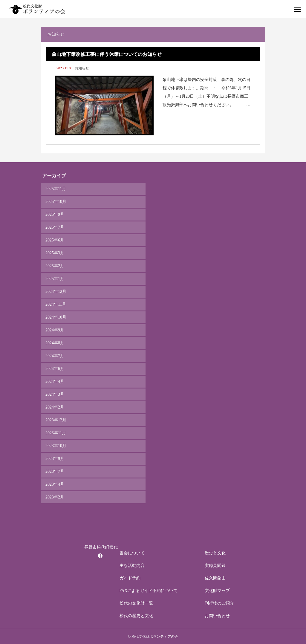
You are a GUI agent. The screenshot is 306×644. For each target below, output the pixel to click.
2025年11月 (56, 189)
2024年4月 (55, 381)
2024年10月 (56, 317)
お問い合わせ (217, 616)
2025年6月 (55, 240)
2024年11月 (56, 304)
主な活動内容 (132, 566)
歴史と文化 (215, 553)
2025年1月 (55, 279)
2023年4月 (55, 484)
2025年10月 (56, 202)
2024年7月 (55, 356)
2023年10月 (56, 446)
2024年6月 (55, 369)
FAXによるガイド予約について (149, 591)
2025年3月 (55, 253)
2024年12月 (56, 292)
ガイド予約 (130, 578)
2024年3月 (55, 394)
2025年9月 (55, 214)
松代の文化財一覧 (136, 603)
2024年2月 (55, 407)
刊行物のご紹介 (219, 603)
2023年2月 (55, 497)
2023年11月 (56, 433)
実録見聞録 (215, 566)
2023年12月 (56, 420)
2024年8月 (55, 343)
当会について (132, 553)
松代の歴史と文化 (136, 616)
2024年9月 (55, 330)
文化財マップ (217, 591)
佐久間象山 (215, 578)
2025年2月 (55, 266)
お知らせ (82, 68)
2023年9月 (55, 459)
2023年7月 (55, 471)
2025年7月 (55, 227)
